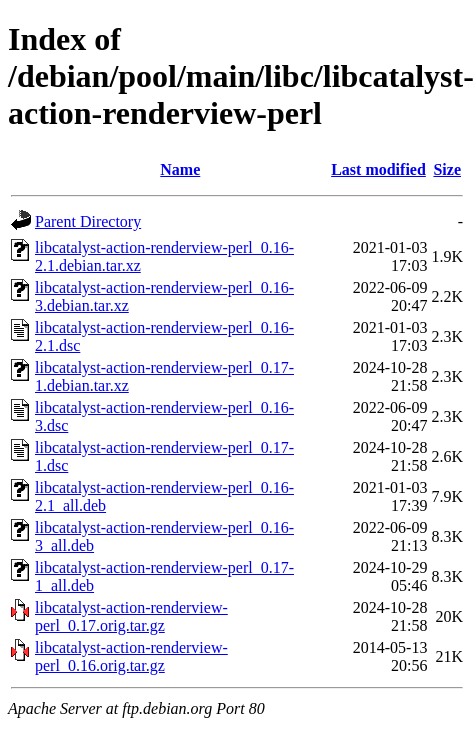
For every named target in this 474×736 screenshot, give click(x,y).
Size (447, 169)
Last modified (378, 169)
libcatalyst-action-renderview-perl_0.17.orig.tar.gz (131, 616)
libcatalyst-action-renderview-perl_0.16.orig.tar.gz (131, 656)
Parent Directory (88, 221)
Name (180, 169)
